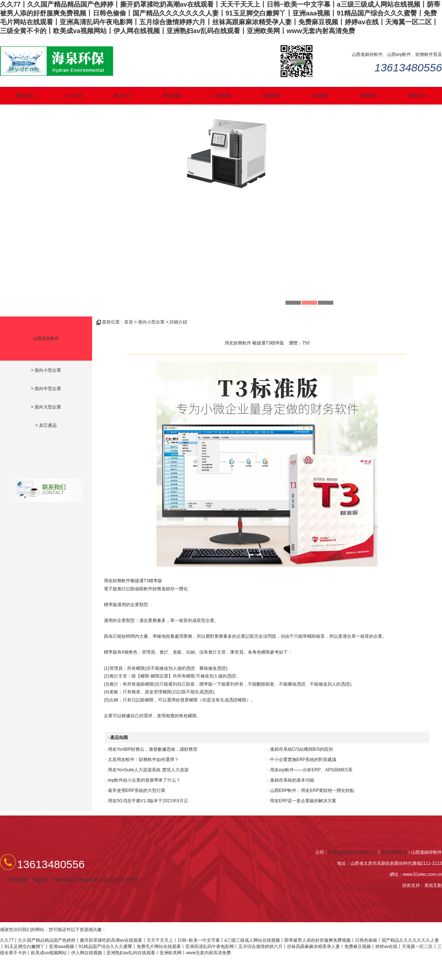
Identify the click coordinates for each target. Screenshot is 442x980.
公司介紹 (74, 96)
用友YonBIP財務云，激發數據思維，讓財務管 (153, 749)
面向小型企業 (48, 370)
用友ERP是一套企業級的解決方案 (303, 801)
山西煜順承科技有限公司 (353, 852)
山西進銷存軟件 (367, 54)
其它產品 (48, 425)
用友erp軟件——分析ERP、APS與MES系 (311, 770)
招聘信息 (368, 96)
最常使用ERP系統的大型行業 (137, 790)
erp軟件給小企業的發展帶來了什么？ (144, 780)
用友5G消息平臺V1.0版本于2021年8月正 (148, 801)
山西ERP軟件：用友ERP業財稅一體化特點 (312, 790)
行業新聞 (270, 96)
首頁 (129, 322)
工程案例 (319, 96)
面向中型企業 (48, 389)
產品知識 (172, 96)
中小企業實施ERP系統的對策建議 (303, 760)
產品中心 (123, 96)
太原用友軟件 (394, 852)
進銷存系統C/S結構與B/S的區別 (301, 749)
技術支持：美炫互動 (422, 885)
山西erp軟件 (399, 54)
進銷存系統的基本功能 (292, 780)
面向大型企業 (48, 407)
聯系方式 (417, 96)
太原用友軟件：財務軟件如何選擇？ (143, 760)
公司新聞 (221, 96)
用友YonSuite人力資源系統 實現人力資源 (148, 770)
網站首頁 (25, 96)
